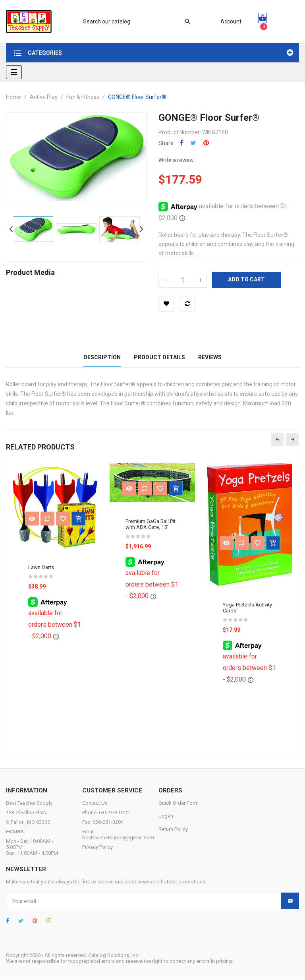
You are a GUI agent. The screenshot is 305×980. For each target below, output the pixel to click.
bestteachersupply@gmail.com (118, 838)
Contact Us (95, 803)
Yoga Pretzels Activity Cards (247, 608)
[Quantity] (183, 280)
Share (181, 143)
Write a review (176, 160)
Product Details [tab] (159, 357)
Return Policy (173, 830)
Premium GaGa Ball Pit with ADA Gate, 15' (151, 524)
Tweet (193, 143)
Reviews (210, 357)
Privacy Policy (97, 847)
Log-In (166, 816)
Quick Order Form (179, 803)
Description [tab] (102, 357)
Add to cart (246, 279)
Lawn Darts (41, 567)
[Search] (133, 21)
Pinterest (206, 143)
